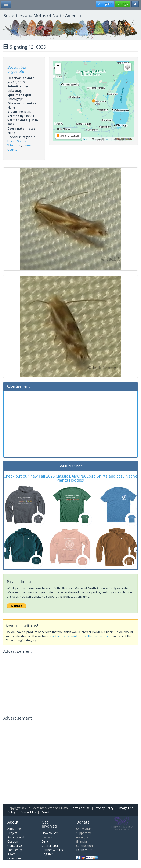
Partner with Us (52, 850)
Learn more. (85, 850)
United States (17, 141)
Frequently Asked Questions (15, 854)
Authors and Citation (16, 839)
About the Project (14, 831)
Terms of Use (80, 808)
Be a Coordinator (50, 843)
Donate (46, 812)
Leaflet (86, 139)
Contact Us (28, 812)
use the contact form (97, 636)
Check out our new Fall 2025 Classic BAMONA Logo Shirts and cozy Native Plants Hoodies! (70, 478)
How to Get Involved (50, 835)
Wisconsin (14, 145)
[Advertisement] (70, 424)
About (13, 822)
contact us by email (64, 636)
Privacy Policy (104, 808)
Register (47, 854)
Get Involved (49, 824)
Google (108, 139)
